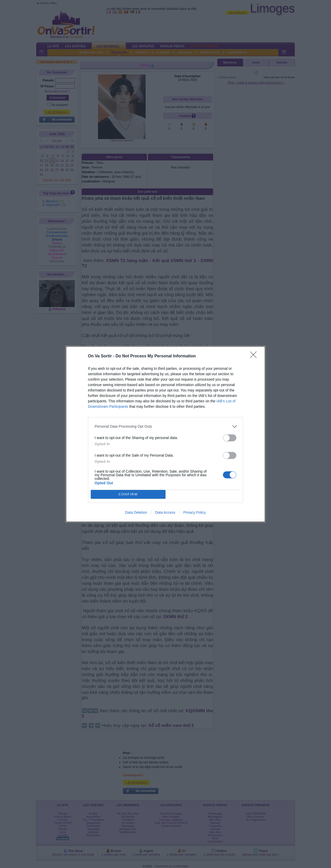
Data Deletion (136, 512)
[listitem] (165, 427)
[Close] (255, 356)
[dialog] (165, 434)
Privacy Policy (195, 512)
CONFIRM (128, 494)
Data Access (165, 512)
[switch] (230, 438)
